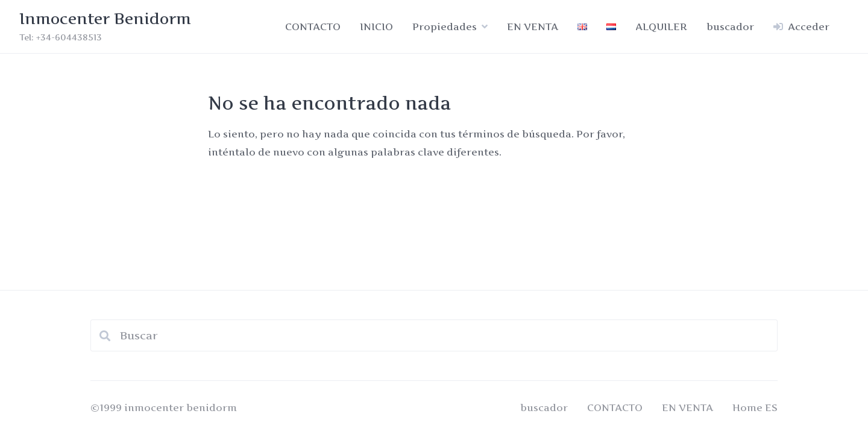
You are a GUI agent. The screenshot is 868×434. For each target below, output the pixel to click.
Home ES (755, 407)
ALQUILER (661, 27)
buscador (730, 27)
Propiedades (445, 27)
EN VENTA (533, 27)
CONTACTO (313, 27)
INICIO (376, 27)
